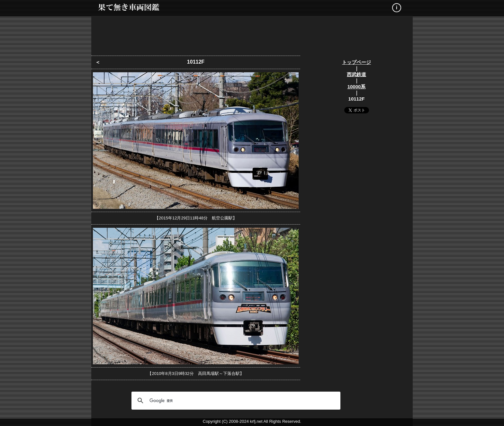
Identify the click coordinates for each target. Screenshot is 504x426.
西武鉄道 (356, 74)
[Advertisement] (252, 34)
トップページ (356, 62)
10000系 (357, 87)
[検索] (235, 401)
